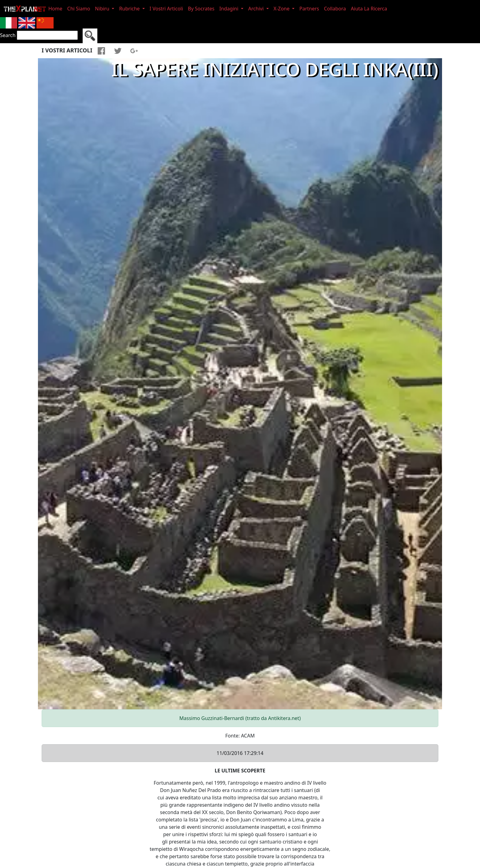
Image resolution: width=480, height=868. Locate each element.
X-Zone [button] (282, 9)
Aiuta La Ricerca (369, 9)
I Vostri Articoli (166, 9)
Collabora (335, 9)
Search (8, 35)
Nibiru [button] (103, 9)
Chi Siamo (79, 9)
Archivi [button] (257, 9)
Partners (309, 9)
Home (55, 9)
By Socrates (201, 9)
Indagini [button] (229, 9)
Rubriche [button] (130, 9)
